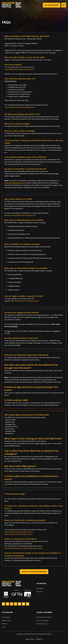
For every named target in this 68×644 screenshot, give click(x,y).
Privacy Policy (30, 639)
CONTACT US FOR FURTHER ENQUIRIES (34, 572)
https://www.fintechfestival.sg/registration (19, 69)
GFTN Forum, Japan (43, 620)
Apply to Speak (6, 620)
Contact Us (39, 639)
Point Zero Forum (42, 624)
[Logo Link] (4, 604)
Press (4, 627)
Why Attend (40, 588)
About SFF (40, 592)
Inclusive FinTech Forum (44, 617)
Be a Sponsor (6, 617)
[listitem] (34, 634)
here (54, 53)
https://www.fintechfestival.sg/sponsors (22, 215)
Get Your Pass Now (52, 5)
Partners (5, 624)
